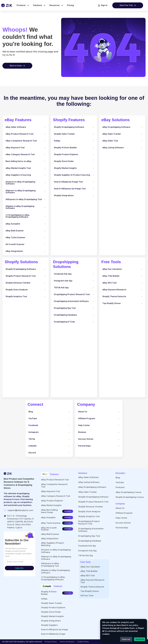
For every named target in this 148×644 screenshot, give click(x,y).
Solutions (83, 473)
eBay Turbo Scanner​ (51, 523)
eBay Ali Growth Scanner (49, 529)
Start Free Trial (128, 5)
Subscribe (19, 568)
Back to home (17, 66)
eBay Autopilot (48, 518)
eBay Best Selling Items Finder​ (49, 511)
